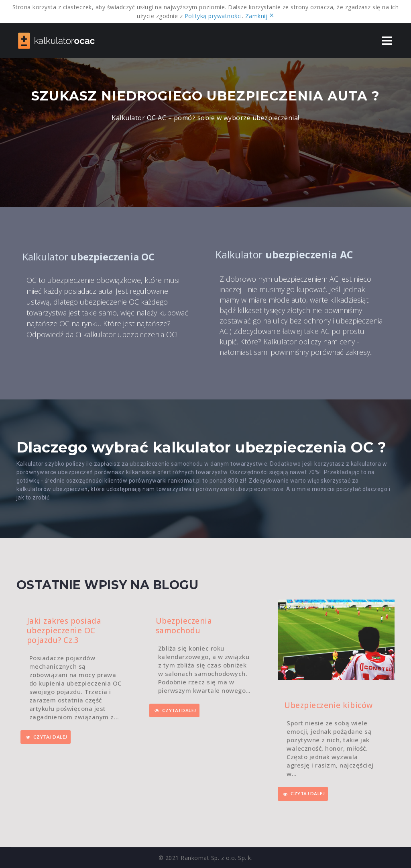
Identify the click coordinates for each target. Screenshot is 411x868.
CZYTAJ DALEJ (47, 737)
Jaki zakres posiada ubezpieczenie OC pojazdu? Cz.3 (64, 631)
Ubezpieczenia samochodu (184, 626)
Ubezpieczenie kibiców (329, 705)
